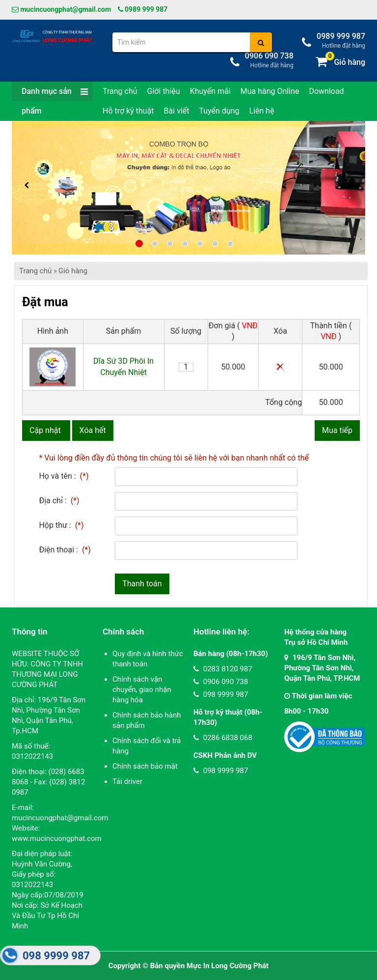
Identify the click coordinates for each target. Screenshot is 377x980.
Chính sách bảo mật (145, 766)
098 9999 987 (221, 694)
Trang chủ (120, 91)
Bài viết (177, 111)
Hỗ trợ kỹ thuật (128, 111)
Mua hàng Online (270, 91)
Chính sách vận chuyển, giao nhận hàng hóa (142, 690)
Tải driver (127, 781)
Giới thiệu (164, 91)
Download (326, 91)
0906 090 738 (221, 682)
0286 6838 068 (223, 738)
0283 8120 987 (223, 669)
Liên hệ (262, 111)
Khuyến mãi (210, 91)
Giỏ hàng (73, 271)
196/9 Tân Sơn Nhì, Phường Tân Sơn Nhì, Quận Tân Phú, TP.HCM (322, 668)
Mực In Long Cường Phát (228, 966)
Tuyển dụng (219, 111)
